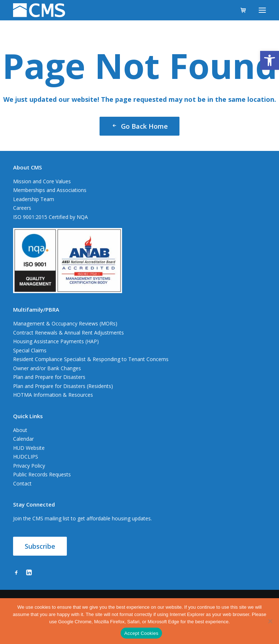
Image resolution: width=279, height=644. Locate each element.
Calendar (23, 439)
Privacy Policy (29, 466)
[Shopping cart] (240, 10)
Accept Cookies (141, 633)
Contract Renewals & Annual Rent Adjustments (68, 333)
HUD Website (29, 448)
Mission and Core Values (42, 181)
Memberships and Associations (50, 190)
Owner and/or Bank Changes (47, 368)
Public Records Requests (42, 474)
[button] (270, 60)
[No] (270, 621)
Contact (22, 483)
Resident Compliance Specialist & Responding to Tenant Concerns (91, 359)
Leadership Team (34, 199)
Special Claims (30, 350)
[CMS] (39, 10)
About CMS (27, 167)
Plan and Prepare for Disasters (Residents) (63, 386)
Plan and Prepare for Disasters (49, 377)
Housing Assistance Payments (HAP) (56, 341)
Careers (22, 208)
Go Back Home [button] (139, 126)
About (20, 430)
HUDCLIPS (26, 457)
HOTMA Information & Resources (53, 395)
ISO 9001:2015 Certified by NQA (50, 217)
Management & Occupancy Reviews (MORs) (65, 323)
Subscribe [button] (40, 546)
